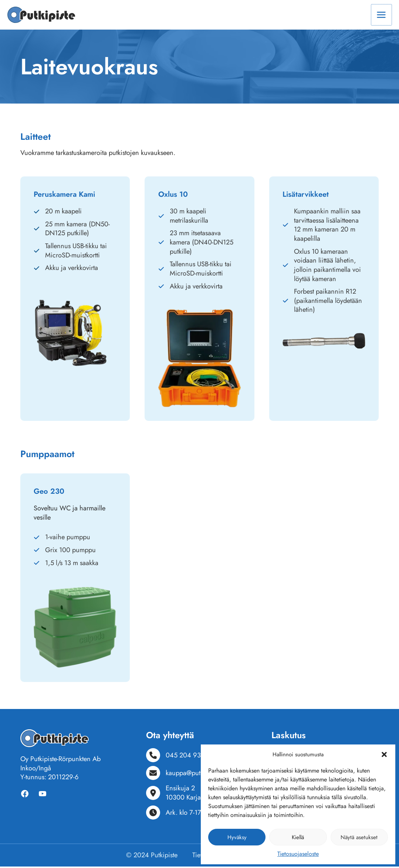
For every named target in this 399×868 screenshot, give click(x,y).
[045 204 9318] (177, 757)
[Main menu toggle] (381, 15)
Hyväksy (237, 837)
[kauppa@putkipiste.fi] (185, 774)
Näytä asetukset (359, 837)
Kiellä (298, 837)
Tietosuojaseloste (298, 854)
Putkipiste (164, 856)
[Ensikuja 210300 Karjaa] (175, 794)
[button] (384, 754)
